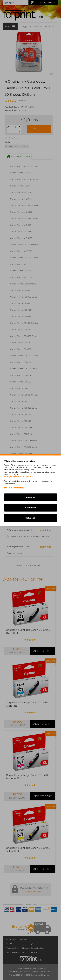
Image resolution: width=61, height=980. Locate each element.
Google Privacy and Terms (18, 476)
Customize (31, 507)
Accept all (30, 497)
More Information (14, 488)
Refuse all (30, 518)
